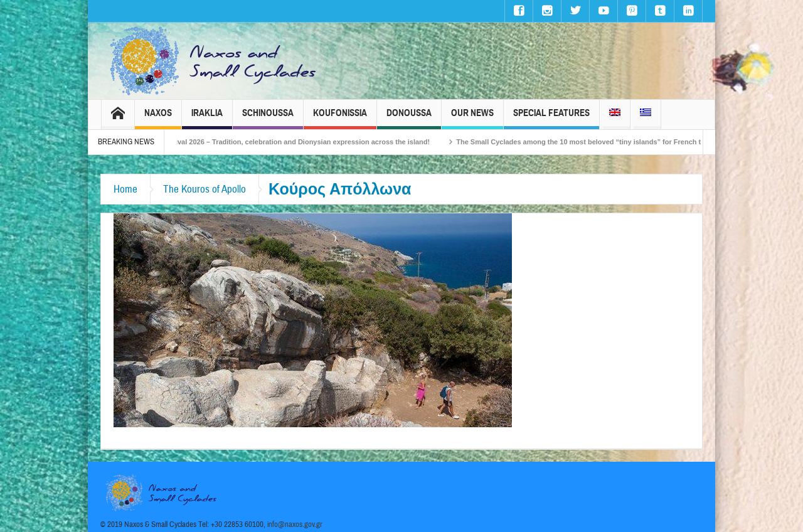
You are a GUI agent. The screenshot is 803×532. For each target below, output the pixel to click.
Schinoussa (268, 118)
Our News (472, 118)
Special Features (551, 118)
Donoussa (409, 118)
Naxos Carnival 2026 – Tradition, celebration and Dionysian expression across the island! (294, 142)
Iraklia (207, 118)
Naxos (158, 118)
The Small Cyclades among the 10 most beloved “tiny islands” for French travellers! (605, 142)
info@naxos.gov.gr (295, 524)
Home (125, 189)
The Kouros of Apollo (205, 189)
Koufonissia (340, 118)
